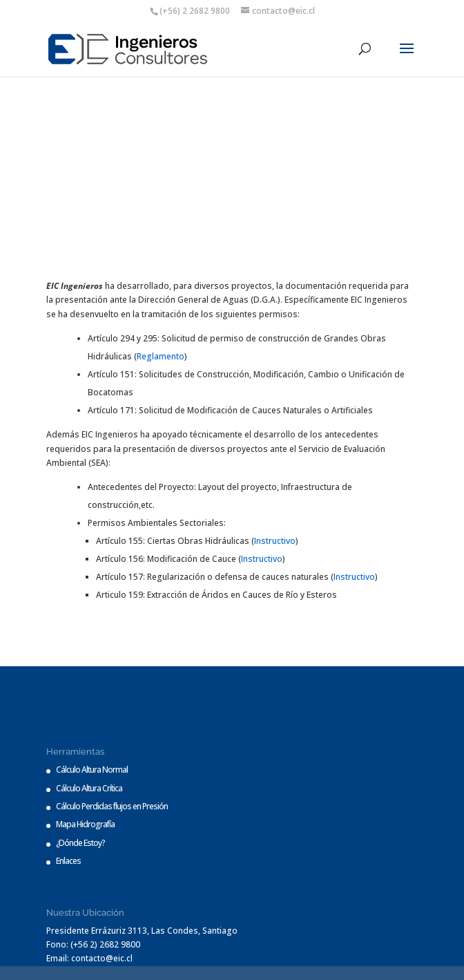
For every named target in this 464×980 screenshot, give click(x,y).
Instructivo (275, 541)
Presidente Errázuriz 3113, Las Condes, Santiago (142, 931)
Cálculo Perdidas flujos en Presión (112, 806)
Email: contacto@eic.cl (89, 958)
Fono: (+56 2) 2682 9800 (93, 944)
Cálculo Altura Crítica (89, 788)
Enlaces (68, 861)
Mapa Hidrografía (85, 824)
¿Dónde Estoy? (80, 843)
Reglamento (161, 356)
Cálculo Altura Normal (92, 770)
